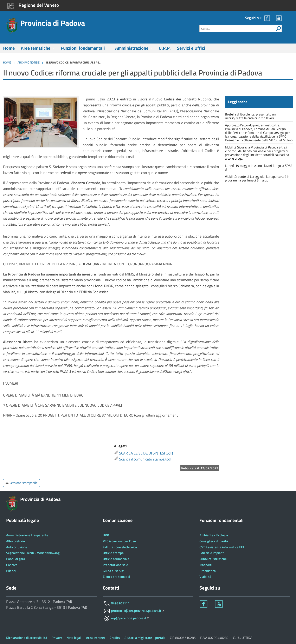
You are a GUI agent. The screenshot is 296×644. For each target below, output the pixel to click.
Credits (115, 638)
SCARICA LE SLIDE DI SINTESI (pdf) (146, 453)
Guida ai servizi (114, 571)
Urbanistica (208, 571)
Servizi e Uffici (191, 48)
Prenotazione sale (115, 565)
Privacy (57, 638)
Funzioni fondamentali (83, 48)
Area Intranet (96, 638)
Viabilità (205, 577)
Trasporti (206, 565)
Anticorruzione (17, 547)
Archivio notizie (29, 62)
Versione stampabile (21, 483)
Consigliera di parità (214, 541)
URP (106, 535)
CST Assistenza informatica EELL (223, 547)
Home (9, 48)
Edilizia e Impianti (212, 553)
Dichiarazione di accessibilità (27, 638)
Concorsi (12, 565)
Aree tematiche (36, 48)
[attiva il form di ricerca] (278, 29)
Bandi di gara (16, 559)
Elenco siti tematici (116, 577)
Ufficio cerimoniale (116, 559)
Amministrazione (132, 48)
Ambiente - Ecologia (214, 535)
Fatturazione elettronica (120, 547)
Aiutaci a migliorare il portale (145, 638)
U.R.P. (165, 48)
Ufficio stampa (113, 553)
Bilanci (11, 571)
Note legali (74, 638)
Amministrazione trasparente (27, 535)
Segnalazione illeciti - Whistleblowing (33, 553)
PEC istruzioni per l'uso (119, 541)
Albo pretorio (15, 541)
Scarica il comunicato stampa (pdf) (146, 459)
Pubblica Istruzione (213, 559)
